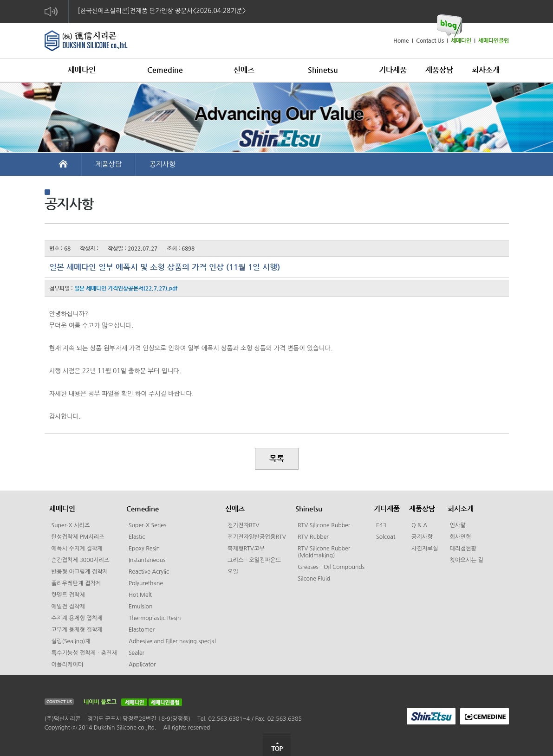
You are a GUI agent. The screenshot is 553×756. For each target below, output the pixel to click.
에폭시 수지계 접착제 (77, 549)
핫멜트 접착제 (68, 595)
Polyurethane (146, 583)
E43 (381, 525)
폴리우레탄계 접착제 (76, 583)
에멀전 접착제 (68, 607)
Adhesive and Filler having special (172, 641)
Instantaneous (147, 560)
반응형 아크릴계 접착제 (80, 572)
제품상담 (109, 164)
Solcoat (386, 537)
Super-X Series (147, 525)
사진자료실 (425, 549)
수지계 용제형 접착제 (77, 618)
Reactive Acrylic (149, 572)
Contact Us (430, 40)
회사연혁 (461, 537)
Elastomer (142, 630)
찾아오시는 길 (467, 560)
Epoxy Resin (144, 549)
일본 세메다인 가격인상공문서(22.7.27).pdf (126, 288)
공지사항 (163, 164)
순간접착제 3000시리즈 (81, 560)
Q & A (419, 525)
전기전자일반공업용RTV (257, 537)
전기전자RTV (243, 525)
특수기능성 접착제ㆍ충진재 (84, 653)
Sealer (137, 653)
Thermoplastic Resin (155, 618)
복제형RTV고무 (246, 549)
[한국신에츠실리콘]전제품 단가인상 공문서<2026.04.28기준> (162, 11)
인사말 (458, 525)
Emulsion (141, 607)
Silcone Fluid (314, 579)
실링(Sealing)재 (71, 641)
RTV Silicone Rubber (324, 525)
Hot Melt (140, 595)
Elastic (137, 537)
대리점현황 (463, 549)
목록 (277, 459)
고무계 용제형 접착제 (77, 630)
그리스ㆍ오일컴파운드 (254, 560)
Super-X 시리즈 (71, 525)
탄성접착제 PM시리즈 (78, 537)
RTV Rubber (313, 537)
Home (401, 40)
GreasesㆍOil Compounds (331, 567)
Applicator (142, 665)
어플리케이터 (68, 665)
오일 (233, 572)
